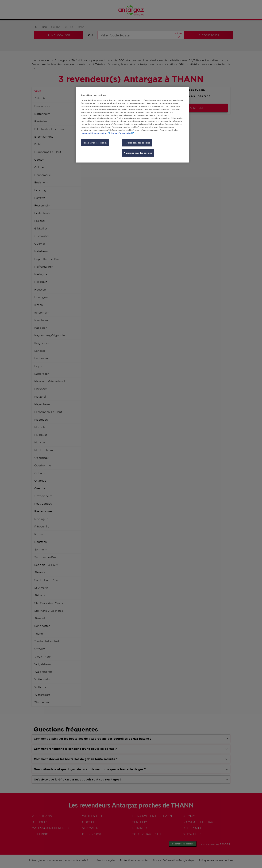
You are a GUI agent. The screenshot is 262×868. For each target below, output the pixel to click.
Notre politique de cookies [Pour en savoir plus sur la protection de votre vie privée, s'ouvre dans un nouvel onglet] (95, 133)
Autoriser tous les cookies (138, 153)
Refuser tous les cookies (137, 143)
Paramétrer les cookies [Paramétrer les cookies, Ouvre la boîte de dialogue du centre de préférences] (95, 143)
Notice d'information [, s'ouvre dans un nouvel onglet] (121, 133)
